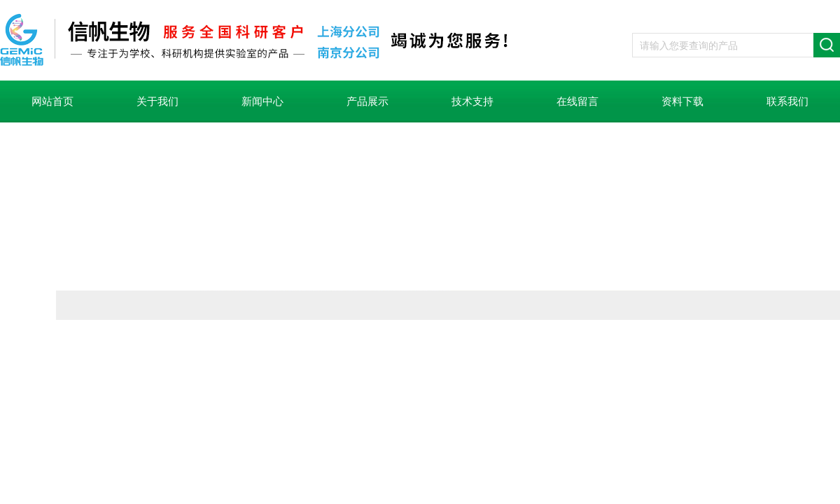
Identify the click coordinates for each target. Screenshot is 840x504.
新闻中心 (262, 101)
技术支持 (472, 101)
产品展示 (367, 101)
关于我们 (157, 101)
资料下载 (682, 101)
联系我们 (787, 101)
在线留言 (577, 101)
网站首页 (52, 101)
